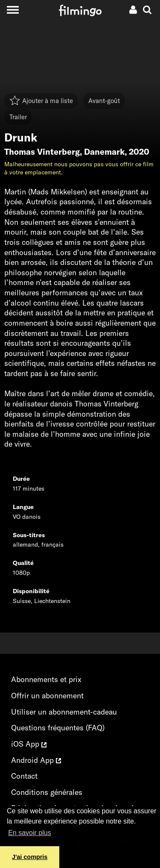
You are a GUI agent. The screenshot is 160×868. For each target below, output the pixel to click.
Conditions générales (47, 792)
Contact (24, 776)
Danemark (104, 152)
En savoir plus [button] (30, 833)
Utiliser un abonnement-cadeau (64, 712)
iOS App (29, 744)
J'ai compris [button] (30, 857)
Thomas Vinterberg (42, 152)
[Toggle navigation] (13, 10)
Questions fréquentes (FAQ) (58, 728)
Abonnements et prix (46, 679)
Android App (36, 760)
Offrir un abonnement (47, 696)
